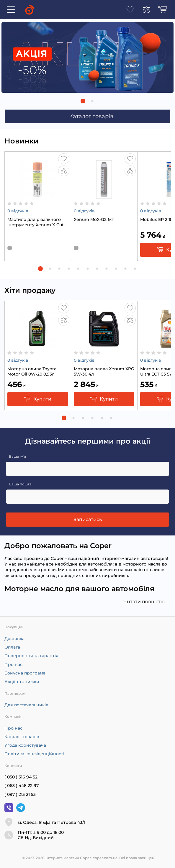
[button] (83, 101)
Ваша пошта (20, 484)
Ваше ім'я (17, 456)
